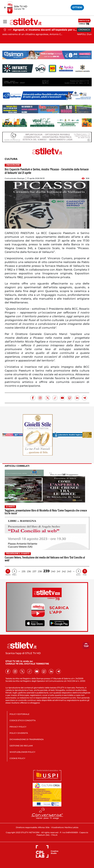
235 (24, 571)
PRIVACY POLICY (18, 727)
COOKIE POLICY (17, 758)
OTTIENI (77, 7)
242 (64, 571)
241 (59, 571)
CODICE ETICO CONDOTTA (23, 720)
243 (69, 571)
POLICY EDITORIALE (19, 714)
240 (53, 571)
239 (46, 571)
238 (40, 571)
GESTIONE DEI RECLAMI (21, 746)
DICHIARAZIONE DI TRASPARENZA (27, 739)
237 (34, 571)
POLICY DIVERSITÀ (19, 733)
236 (29, 571)
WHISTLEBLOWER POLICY (22, 752)
